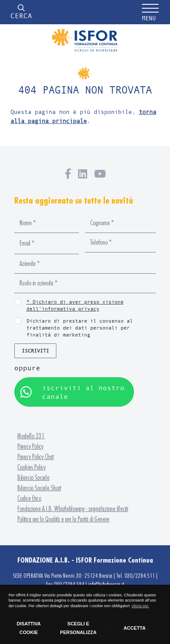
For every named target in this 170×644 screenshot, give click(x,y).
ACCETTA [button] (135, 628)
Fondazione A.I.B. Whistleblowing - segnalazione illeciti (73, 509)
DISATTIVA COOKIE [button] (28, 628)
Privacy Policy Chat (36, 457)
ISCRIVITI (35, 351)
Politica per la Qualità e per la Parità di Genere (63, 519)
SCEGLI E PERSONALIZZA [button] (78, 628)
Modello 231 (31, 436)
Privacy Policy (30, 446)
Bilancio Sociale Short (39, 488)
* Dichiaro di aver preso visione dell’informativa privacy (75, 305)
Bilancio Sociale (33, 477)
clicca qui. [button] (141, 606)
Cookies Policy (31, 467)
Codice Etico (29, 498)
